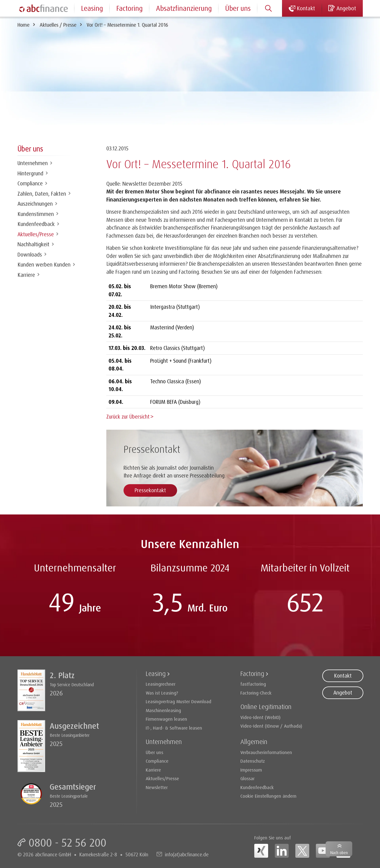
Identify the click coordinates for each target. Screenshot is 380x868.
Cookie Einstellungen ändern (268, 795)
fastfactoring (253, 683)
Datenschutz (253, 760)
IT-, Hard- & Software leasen (174, 727)
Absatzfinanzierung (184, 8)
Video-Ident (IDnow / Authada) (271, 725)
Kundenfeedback (36, 224)
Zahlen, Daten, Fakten (42, 194)
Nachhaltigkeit (33, 244)
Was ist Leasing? (162, 692)
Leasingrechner (161, 683)
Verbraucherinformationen (266, 752)
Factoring (129, 8)
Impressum (251, 769)
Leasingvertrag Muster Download (178, 701)
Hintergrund (30, 173)
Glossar (247, 778)
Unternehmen (33, 163)
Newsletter (157, 787)
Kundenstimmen (36, 214)
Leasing (92, 8)
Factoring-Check (256, 692)
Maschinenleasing (163, 710)
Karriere (26, 275)
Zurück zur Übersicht (128, 417)
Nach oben (339, 853)
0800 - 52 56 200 (67, 842)
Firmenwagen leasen (166, 718)
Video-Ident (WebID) (261, 717)
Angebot (343, 692)
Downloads (30, 255)
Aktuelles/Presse (36, 234)
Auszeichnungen (35, 204)
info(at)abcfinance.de (187, 854)
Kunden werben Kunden (44, 265)
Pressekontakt (150, 490)
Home (23, 25)
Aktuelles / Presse (58, 25)
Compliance (30, 183)
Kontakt (343, 675)
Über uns (238, 8)
